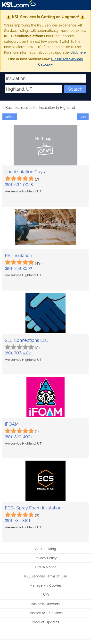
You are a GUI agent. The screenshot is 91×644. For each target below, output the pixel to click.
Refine (10, 117)
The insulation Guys (25, 172)
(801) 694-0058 (19, 185)
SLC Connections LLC (26, 340)
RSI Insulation (18, 255)
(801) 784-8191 (18, 521)
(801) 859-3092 (18, 269)
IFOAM (12, 424)
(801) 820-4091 (18, 437)
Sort (83, 117)
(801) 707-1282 (18, 353)
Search (75, 89)
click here (78, 52)
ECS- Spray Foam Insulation (33, 508)
